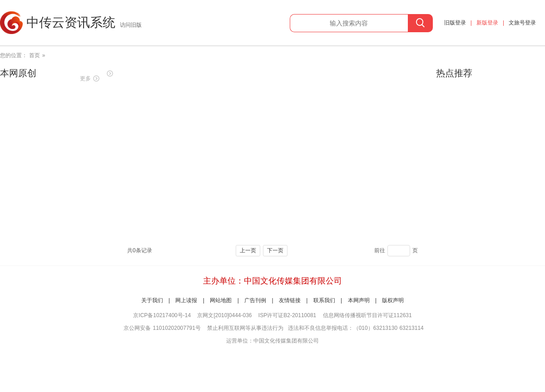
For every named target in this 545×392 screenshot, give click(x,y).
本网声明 (359, 300)
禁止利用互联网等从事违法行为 (245, 328)
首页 (35, 55)
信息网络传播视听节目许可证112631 (367, 315)
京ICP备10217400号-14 (162, 315)
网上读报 (186, 300)
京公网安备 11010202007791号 (162, 328)
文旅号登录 (522, 23)
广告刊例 (255, 300)
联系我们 (324, 300)
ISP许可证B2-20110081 (287, 315)
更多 (85, 78)
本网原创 (18, 73)
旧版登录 (455, 23)
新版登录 (487, 23)
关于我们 (152, 300)
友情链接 (290, 300)
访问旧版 (131, 25)
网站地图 (221, 300)
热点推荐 (454, 73)
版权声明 (393, 300)
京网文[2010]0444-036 (224, 315)
